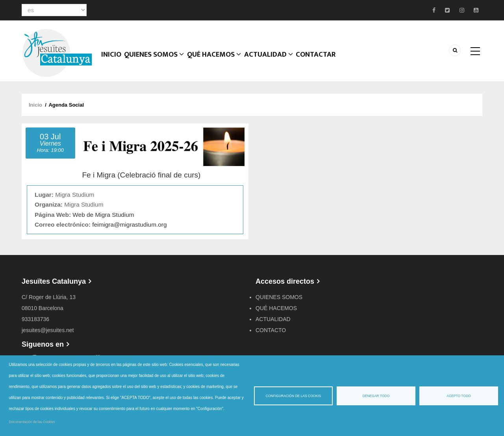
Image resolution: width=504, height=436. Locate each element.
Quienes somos (157, 61)
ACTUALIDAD (273, 61)
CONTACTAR (321, 61)
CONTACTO (271, 330)
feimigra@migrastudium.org (129, 224)
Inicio (112, 61)
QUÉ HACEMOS (218, 61)
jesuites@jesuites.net (48, 330)
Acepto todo (459, 396)
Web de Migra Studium (103, 215)
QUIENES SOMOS (279, 297)
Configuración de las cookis (293, 396)
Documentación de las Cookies (32, 422)
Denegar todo (376, 396)
